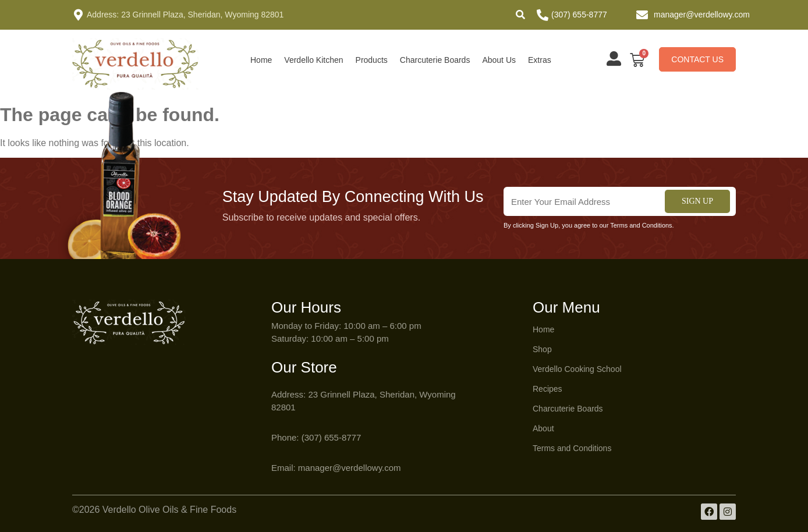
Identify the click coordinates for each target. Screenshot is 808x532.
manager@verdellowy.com (702, 15)
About (543, 428)
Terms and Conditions (572, 448)
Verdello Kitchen (313, 60)
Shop (542, 349)
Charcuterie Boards (435, 60)
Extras (540, 60)
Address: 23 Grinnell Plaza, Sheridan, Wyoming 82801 (185, 15)
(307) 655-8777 (579, 15)
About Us (499, 60)
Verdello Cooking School (577, 369)
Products (372, 60)
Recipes (547, 389)
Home (261, 60)
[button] (520, 15)
